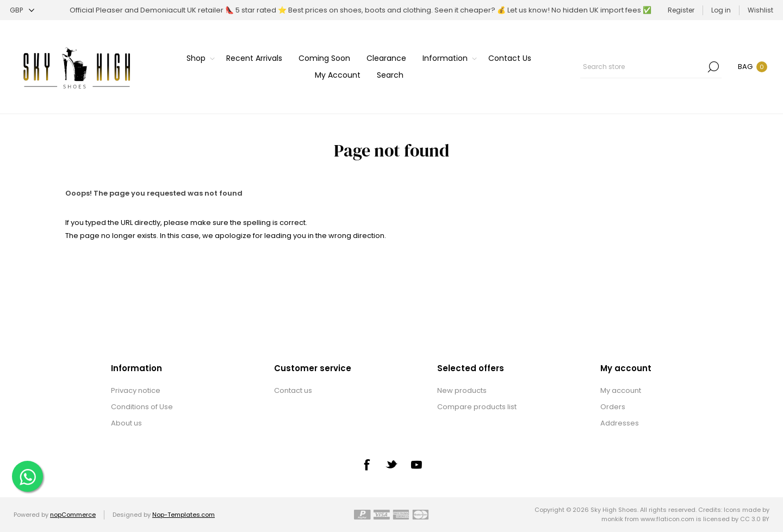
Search (713, 67)
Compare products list (477, 407)
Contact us (293, 390)
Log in (721, 10)
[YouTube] (417, 465)
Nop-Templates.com (184, 515)
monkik (612, 519)
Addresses (620, 423)
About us (126, 423)
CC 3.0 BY (755, 519)
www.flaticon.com (667, 519)
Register (681, 10)
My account (621, 390)
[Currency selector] (22, 10)
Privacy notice (136, 390)
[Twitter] (391, 464)
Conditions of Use (142, 407)
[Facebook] (366, 465)
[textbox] (643, 67)
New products (462, 390)
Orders (613, 407)
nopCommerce (73, 515)
